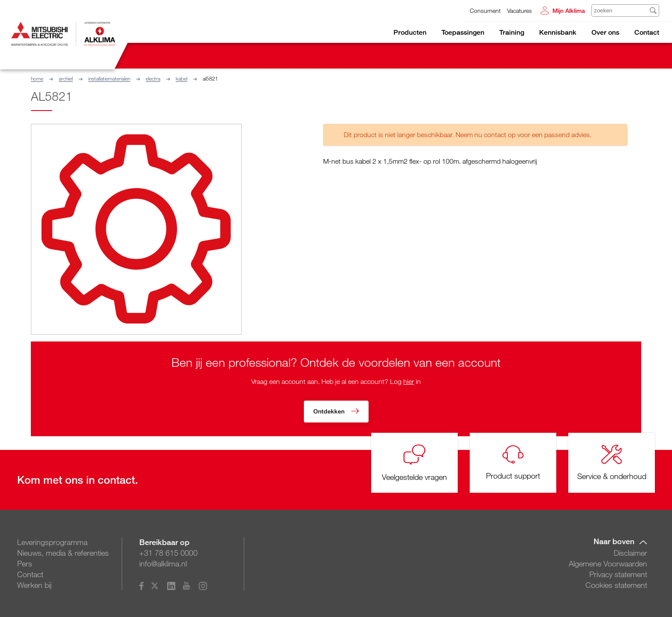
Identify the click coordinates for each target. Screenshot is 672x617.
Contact (647, 32)
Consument (485, 10)
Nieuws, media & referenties (63, 553)
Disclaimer (630, 553)
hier (409, 381)
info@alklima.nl (163, 563)
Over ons (605, 32)
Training (512, 32)
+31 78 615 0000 (168, 553)
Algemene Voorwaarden (608, 563)
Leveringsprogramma (52, 542)
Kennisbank (558, 32)
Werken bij (34, 585)
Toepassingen (463, 32)
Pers (25, 563)
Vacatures (519, 10)
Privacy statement (618, 574)
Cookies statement (616, 585)
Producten (410, 32)
